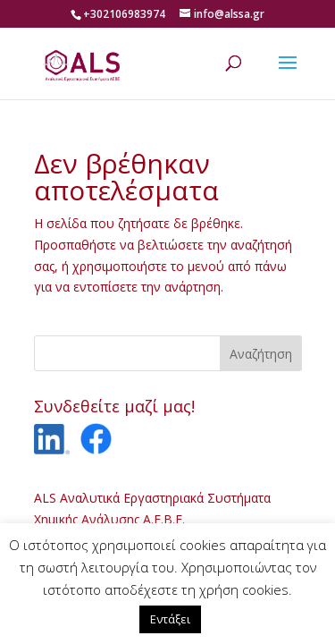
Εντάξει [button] (170, 619)
